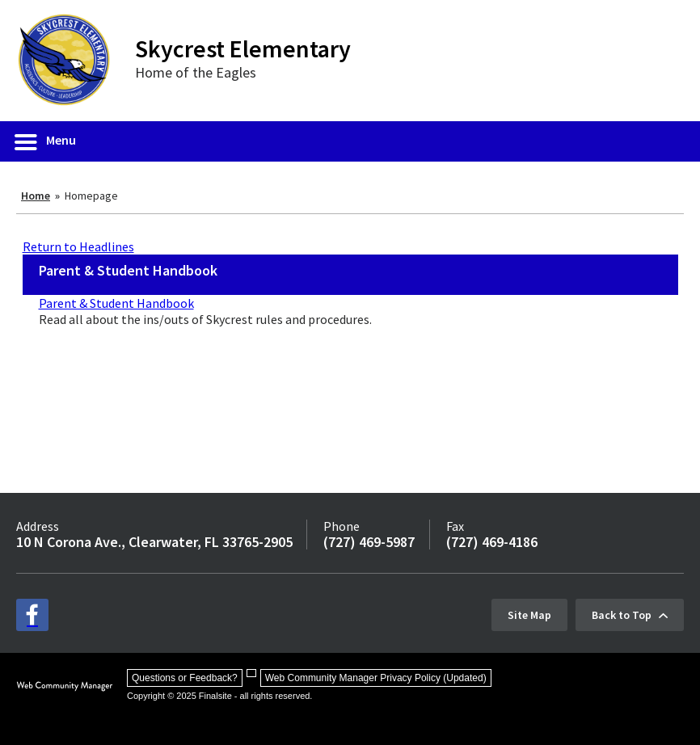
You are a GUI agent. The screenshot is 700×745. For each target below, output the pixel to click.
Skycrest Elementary (243, 48)
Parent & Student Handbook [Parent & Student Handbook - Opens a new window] (116, 303)
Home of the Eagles (196, 72)
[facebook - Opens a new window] (32, 615)
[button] (46, 141)
